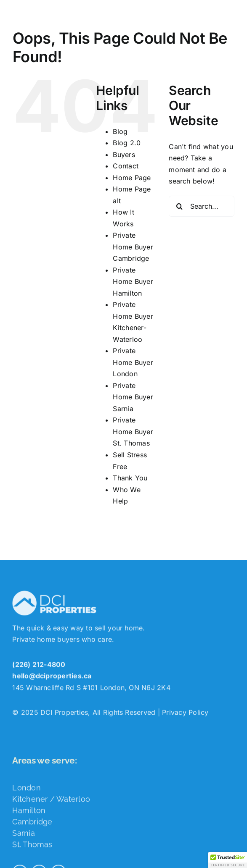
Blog (120, 131)
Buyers (124, 155)
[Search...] (202, 206)
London (26, 790)
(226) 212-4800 (39, 666)
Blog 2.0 (127, 143)
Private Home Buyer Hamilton (133, 282)
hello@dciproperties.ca (52, 678)
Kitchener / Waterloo (51, 801)
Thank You (130, 478)
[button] (228, 860)
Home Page (132, 178)
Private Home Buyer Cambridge (133, 247)
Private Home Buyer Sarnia (133, 397)
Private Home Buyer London (133, 362)
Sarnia (23, 835)
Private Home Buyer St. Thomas (133, 431)
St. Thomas (32, 846)
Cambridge (32, 824)
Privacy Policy (185, 714)
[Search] (179, 206)
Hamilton (29, 812)
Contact (126, 166)
